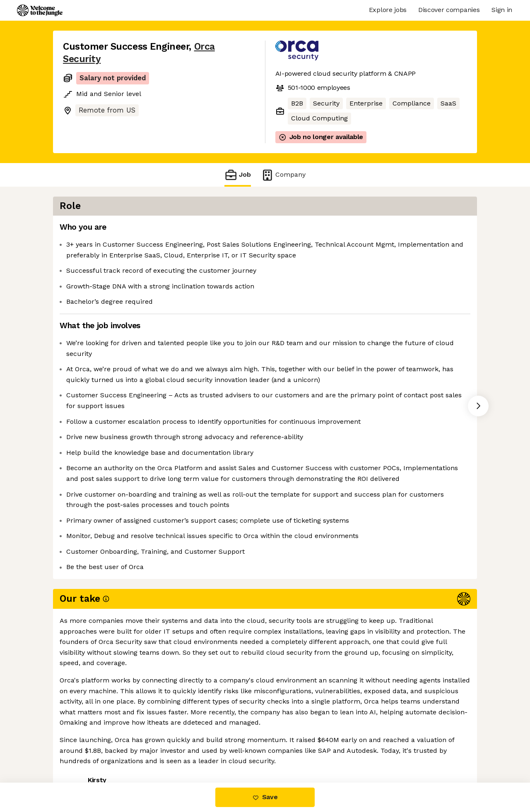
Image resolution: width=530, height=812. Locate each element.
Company (283, 175)
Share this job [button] (86, 748)
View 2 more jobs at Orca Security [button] (175, 748)
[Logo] (40, 10)
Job (238, 175)
